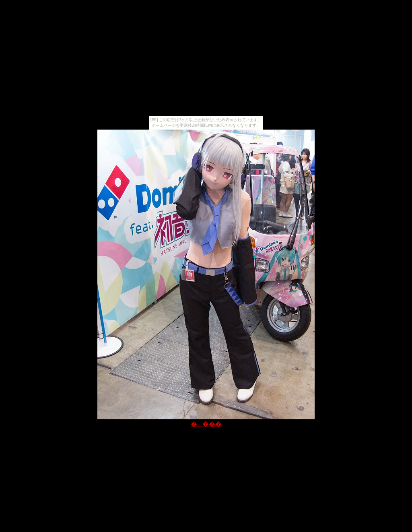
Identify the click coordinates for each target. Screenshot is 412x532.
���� (206, 424)
